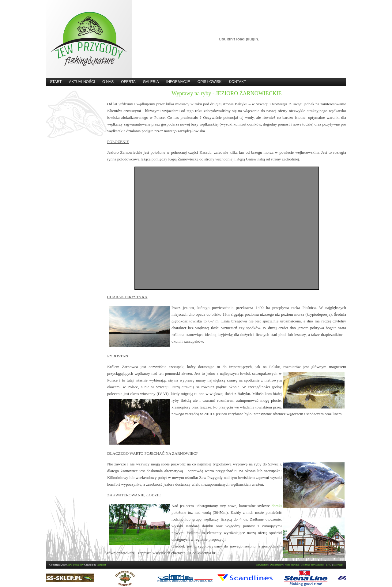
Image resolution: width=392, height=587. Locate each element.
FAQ (329, 565)
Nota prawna (292, 565)
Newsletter (262, 565)
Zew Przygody (75, 565)
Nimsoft (102, 565)
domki (277, 506)
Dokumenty (276, 565)
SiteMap (338, 565)
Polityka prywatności (312, 565)
